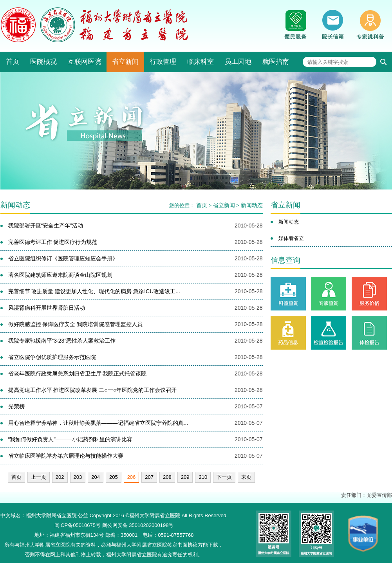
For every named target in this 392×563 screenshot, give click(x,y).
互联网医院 (84, 62)
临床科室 (201, 62)
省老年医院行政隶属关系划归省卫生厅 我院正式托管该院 (78, 374)
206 (132, 477)
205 (114, 477)
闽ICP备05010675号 (78, 525)
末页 (246, 477)
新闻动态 (252, 205)
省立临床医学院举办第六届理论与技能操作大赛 (66, 456)
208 (167, 477)
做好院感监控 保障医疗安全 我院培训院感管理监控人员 (76, 324)
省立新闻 (125, 62)
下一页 (224, 477)
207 (149, 477)
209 (185, 477)
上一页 (39, 477)
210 (203, 477)
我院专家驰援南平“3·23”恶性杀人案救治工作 (62, 341)
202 (60, 477)
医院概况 (43, 62)
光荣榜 (16, 406)
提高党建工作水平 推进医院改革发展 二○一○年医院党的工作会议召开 (93, 390)
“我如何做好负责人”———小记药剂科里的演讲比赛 (70, 439)
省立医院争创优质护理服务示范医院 (52, 357)
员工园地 (238, 62)
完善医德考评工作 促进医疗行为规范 (53, 242)
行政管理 (163, 62)
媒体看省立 (291, 238)
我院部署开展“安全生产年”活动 (46, 226)
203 (78, 477)
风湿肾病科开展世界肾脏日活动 (47, 308)
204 (96, 477)
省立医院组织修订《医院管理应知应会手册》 (63, 258)
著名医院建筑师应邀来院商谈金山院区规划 (60, 275)
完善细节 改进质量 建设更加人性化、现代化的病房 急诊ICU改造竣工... (94, 291)
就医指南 (276, 62)
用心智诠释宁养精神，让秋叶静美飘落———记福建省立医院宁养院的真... (98, 423)
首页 (13, 62)
